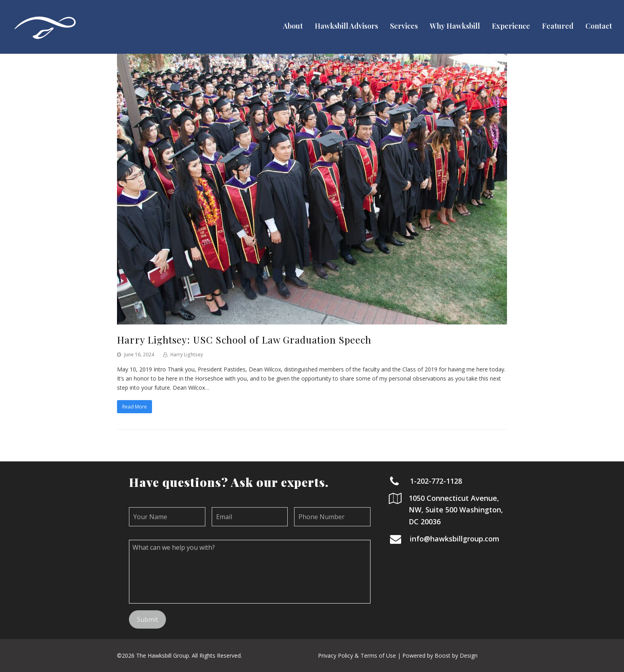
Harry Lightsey (187, 355)
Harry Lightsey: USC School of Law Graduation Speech (244, 340)
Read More (135, 407)
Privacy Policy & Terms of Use (357, 655)
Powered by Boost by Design (440, 655)
